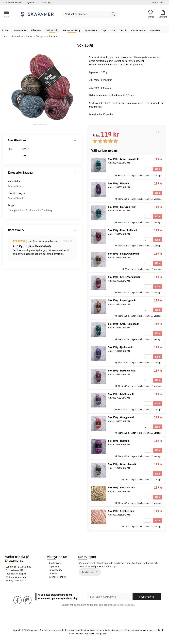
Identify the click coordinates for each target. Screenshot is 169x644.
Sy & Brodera (91, 30)
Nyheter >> (32, 2)
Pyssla (5, 30)
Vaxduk (123, 30)
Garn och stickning (72, 30)
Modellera (155, 30)
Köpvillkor (54, 567)
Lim (113, 30)
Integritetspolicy (57, 577)
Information (157, 2)
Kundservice (55, 563)
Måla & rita (36, 30)
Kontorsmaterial (138, 30)
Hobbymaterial (20, 30)
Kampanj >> (47, 2)
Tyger (104, 30)
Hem (5, 36)
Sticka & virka (52, 30)
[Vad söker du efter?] (91, 14)
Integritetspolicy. (126, 605)
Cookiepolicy (55, 570)
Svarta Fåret (14, 186)
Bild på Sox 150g (41, 125)
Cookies (53, 573)
